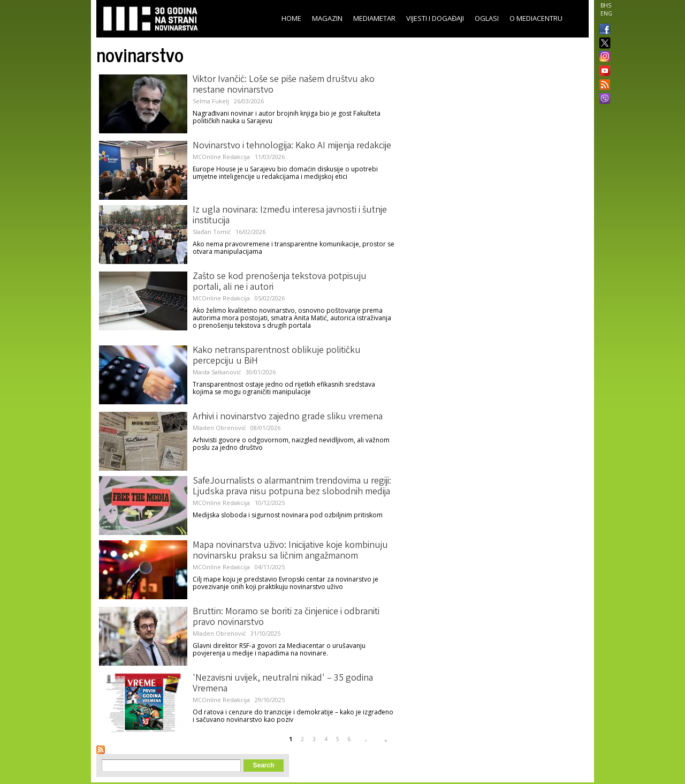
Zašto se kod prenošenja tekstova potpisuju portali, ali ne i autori (280, 282)
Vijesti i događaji (435, 18)
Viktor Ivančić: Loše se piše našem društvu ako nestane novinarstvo (284, 85)
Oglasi (487, 18)
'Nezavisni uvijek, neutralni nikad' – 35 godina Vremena (283, 684)
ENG (606, 13)
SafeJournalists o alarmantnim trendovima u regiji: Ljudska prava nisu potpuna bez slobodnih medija (292, 487)
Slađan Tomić (212, 232)
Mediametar (374, 18)
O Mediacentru (536, 18)
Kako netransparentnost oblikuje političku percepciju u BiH (277, 356)
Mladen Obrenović (219, 428)
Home (291, 18)
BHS (606, 5)
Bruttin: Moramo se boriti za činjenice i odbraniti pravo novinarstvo (286, 617)
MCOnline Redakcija (221, 157)
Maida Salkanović (217, 372)
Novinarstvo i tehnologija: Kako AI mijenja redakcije (292, 146)
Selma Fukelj (211, 101)
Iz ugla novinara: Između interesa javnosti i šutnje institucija (290, 216)
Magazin (327, 18)
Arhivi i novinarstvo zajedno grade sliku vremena (288, 417)
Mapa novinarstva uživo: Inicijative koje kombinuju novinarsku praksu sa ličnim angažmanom (290, 551)
